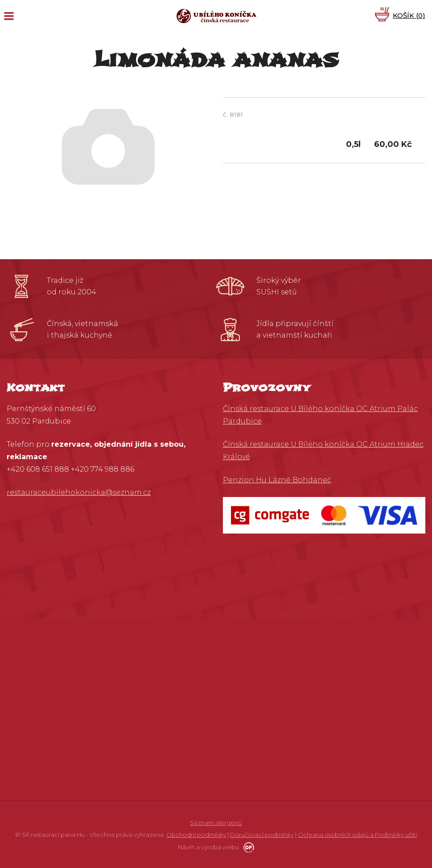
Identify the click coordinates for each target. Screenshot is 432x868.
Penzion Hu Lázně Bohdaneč (277, 480)
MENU (9, 16)
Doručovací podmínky (262, 835)
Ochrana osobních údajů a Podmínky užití (357, 835)
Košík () (409, 15)
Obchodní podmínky (196, 835)
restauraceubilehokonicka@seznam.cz (79, 492)
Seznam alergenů (216, 823)
